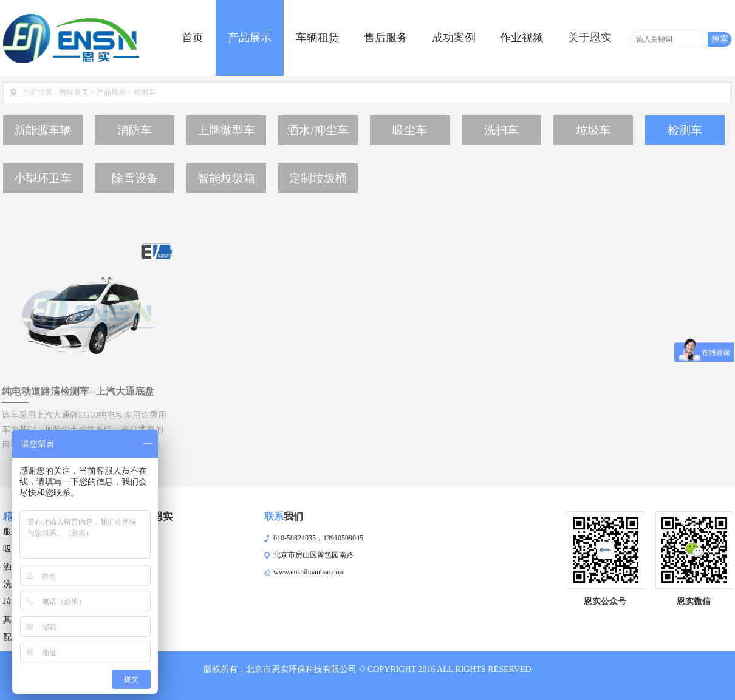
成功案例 (454, 38)
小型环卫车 (43, 178)
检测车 (685, 130)
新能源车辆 (43, 130)
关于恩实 (590, 38)
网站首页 (74, 92)
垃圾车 (593, 130)
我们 (284, 516)
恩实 (153, 516)
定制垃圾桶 (318, 178)
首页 (193, 38)
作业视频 (522, 38)
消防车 (135, 130)
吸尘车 (410, 130)
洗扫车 (501, 130)
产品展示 (250, 38)
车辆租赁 (318, 38)
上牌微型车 (226, 130)
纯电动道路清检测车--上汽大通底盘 (78, 391)
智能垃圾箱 (226, 178)
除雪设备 (135, 178)
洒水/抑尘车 (318, 130)
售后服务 (386, 38)
